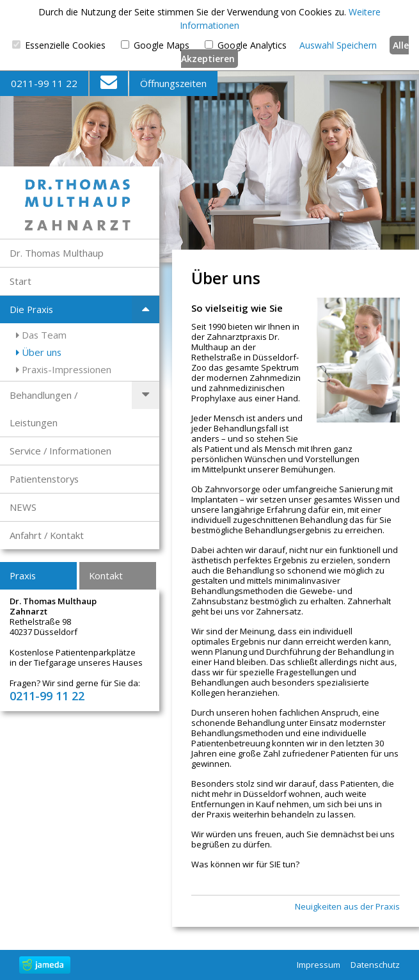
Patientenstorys (44, 479)
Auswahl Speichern (338, 45)
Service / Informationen (60, 451)
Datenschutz (375, 965)
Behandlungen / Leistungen (43, 409)
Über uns (39, 352)
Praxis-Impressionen (64, 369)
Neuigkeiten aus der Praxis (347, 907)
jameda (45, 965)
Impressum (319, 965)
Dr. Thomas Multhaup (57, 253)
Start (20, 281)
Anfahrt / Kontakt (47, 535)
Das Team (41, 335)
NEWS (23, 507)
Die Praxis (31, 309)
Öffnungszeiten (173, 83)
